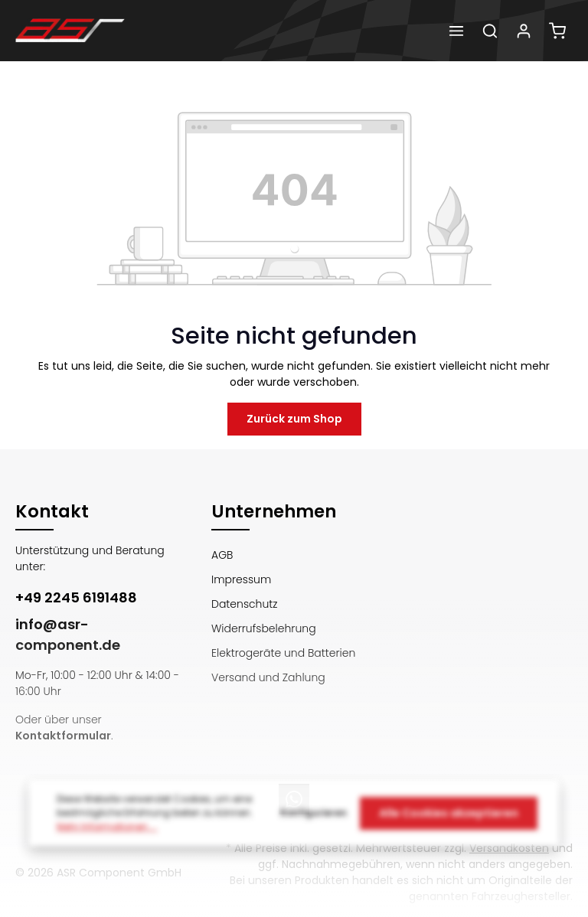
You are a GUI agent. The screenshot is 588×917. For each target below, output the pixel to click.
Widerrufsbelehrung (264, 628)
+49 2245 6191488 (76, 597)
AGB (222, 555)
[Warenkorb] (557, 31)
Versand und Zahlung (268, 677)
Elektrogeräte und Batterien (283, 653)
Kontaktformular (63, 736)
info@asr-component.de (68, 635)
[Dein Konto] (524, 31)
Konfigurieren (314, 819)
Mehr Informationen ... (107, 833)
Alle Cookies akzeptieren (449, 819)
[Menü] (456, 31)
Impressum (241, 579)
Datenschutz (245, 604)
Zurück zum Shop (294, 419)
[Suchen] (490, 31)
